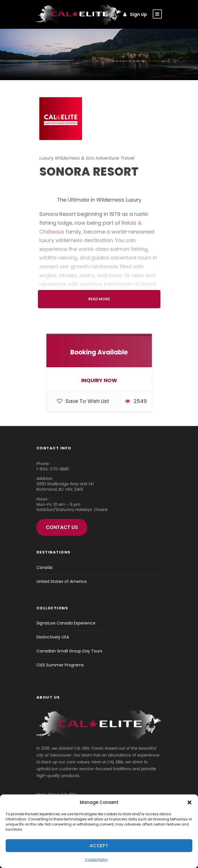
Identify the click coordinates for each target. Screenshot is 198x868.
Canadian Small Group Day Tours (69, 651)
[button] (189, 802)
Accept (99, 846)
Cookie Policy (96, 860)
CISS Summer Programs (60, 665)
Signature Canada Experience (66, 623)
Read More (99, 299)
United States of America (62, 581)
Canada (44, 567)
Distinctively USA (53, 637)
